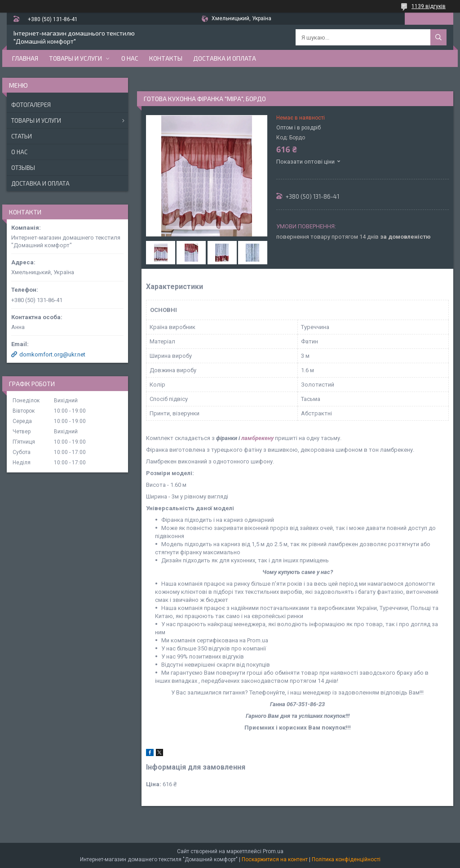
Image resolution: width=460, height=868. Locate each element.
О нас (130, 58)
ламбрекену (257, 438)
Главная (25, 58)
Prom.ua (273, 851)
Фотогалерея (31, 105)
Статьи (22, 136)
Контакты (166, 58)
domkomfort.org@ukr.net (52, 354)
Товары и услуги (75, 58)
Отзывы (23, 168)
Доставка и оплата (225, 58)
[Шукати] (438, 37)
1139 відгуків (429, 6)
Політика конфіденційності (346, 859)
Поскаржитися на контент (275, 859)
